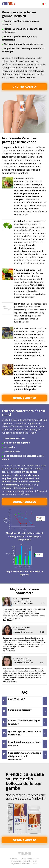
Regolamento (16, 861)
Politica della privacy (30, 861)
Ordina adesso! (24, 86)
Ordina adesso (24, 398)
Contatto (35, 864)
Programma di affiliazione (21, 864)
